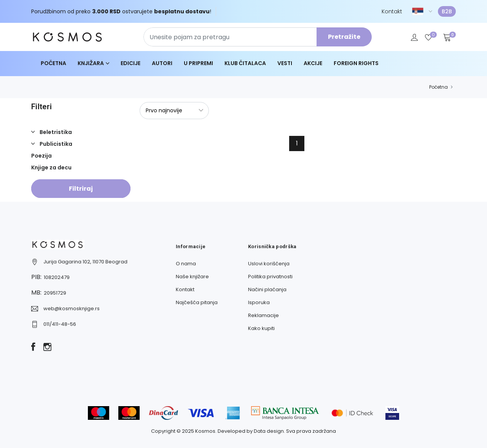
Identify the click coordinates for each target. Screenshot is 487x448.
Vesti (285, 63)
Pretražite (344, 37)
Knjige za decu (51, 167)
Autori (162, 63)
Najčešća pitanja (197, 302)
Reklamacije (263, 315)
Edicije (131, 63)
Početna (53, 63)
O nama (186, 264)
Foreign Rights (356, 63)
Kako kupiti (261, 328)
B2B (447, 11)
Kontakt (392, 11)
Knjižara (91, 63)
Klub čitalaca (245, 63)
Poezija (41, 156)
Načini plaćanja (267, 289)
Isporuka (259, 302)
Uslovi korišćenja (269, 264)
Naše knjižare (192, 277)
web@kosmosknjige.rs (72, 308)
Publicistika (55, 144)
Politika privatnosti (270, 277)
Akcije (313, 63)
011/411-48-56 (60, 324)
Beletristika (55, 132)
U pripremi (198, 63)
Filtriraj (81, 189)
